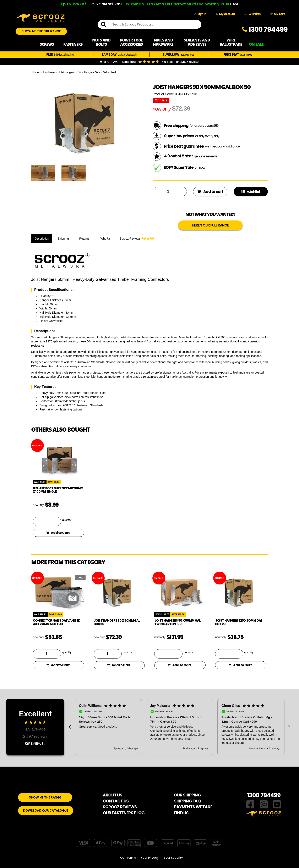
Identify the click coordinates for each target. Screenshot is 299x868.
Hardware (49, 72)
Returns (84, 239)
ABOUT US (113, 795)
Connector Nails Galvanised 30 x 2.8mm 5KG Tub (56, 622)
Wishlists (252, 14)
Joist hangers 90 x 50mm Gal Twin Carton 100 (177, 622)
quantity (67, 520)
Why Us (106, 239)
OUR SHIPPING (187, 795)
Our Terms (128, 858)
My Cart (278, 14)
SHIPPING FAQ (187, 801)
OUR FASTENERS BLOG (124, 813)
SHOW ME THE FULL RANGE (41, 31)
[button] (70, 727)
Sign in (200, 14)
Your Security (173, 858)
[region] (180, 727)
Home (35, 72)
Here (234, 4)
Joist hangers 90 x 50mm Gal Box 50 (117, 622)
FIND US (181, 813)
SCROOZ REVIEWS (120, 807)
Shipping (63, 239)
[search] (105, 24)
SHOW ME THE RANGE (45, 797)
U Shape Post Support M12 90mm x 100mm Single (58, 490)
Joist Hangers (66, 72)
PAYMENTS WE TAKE (193, 807)
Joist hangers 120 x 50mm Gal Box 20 (239, 622)
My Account (225, 14)
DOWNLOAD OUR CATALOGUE (46, 810)
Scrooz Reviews (137, 239)
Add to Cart (58, 533)
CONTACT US (116, 801)
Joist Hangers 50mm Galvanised (97, 72)
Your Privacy (150, 858)
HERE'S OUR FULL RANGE (210, 225)
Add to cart (210, 192)
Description (42, 239)
